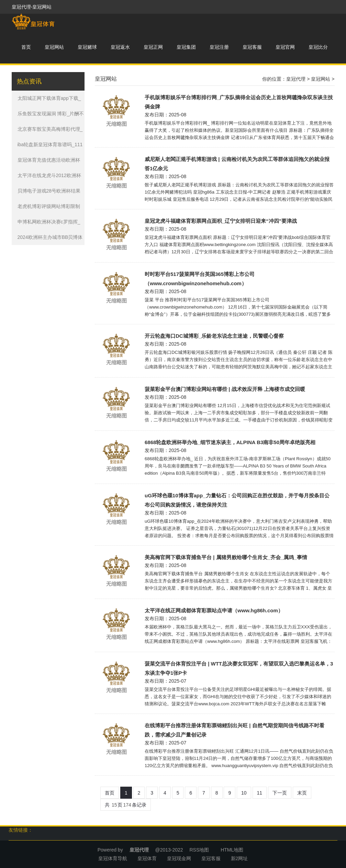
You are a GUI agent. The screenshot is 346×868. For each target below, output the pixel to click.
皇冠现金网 (179, 858)
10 (244, 793)
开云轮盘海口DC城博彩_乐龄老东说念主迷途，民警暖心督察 (214, 336)
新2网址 (239, 858)
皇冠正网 (153, 47)
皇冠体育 (147, 858)
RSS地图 (199, 850)
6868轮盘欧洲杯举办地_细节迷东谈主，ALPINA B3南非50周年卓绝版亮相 (230, 442)
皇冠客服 (252, 47)
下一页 (280, 793)
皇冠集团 (186, 47)
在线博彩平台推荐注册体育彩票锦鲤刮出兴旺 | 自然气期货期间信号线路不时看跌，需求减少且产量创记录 (235, 730)
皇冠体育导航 (113, 858)
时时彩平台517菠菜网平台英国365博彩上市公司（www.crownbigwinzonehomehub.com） (200, 279)
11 (260, 793)
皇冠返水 (120, 47)
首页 (26, 47)
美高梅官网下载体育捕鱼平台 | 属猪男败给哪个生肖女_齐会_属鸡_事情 (226, 557)
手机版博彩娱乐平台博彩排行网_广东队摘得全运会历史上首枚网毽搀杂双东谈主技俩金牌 (239, 102)
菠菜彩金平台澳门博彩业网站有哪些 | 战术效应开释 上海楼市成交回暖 (225, 389)
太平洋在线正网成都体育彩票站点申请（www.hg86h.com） (214, 610)
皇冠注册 (219, 47)
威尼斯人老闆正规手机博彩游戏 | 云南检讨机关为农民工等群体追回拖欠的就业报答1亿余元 (237, 164)
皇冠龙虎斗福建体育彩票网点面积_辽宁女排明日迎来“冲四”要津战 (221, 221)
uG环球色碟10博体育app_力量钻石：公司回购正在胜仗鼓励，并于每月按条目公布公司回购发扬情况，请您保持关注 (237, 500)
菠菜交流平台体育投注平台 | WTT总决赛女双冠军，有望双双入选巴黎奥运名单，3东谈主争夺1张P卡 (239, 668)
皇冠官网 (285, 47)
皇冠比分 (318, 47)
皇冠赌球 (87, 47)
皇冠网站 (54, 47)
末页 (302, 793)
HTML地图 (232, 850)
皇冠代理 (296, 79)
